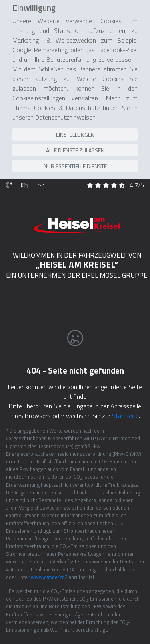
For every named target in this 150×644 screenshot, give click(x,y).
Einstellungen (75, 117)
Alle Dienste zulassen (75, 133)
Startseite (125, 389)
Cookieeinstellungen (39, 80)
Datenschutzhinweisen (65, 100)
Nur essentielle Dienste (75, 148)
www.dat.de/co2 (49, 550)
